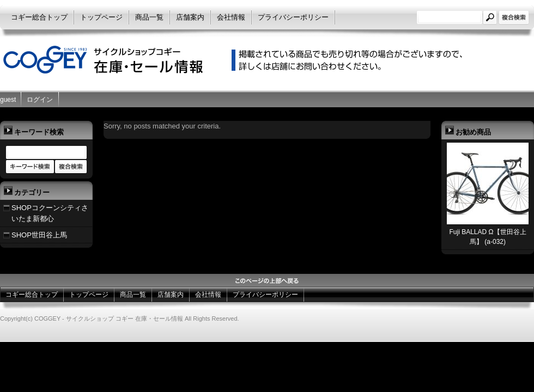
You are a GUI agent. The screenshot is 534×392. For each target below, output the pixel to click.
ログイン (40, 100)
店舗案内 (190, 17)
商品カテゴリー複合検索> (71, 167)
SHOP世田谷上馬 (39, 235)
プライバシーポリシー (293, 17)
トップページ (101, 17)
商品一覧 (149, 17)
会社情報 (231, 17)
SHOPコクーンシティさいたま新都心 (50, 213)
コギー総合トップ (39, 17)
